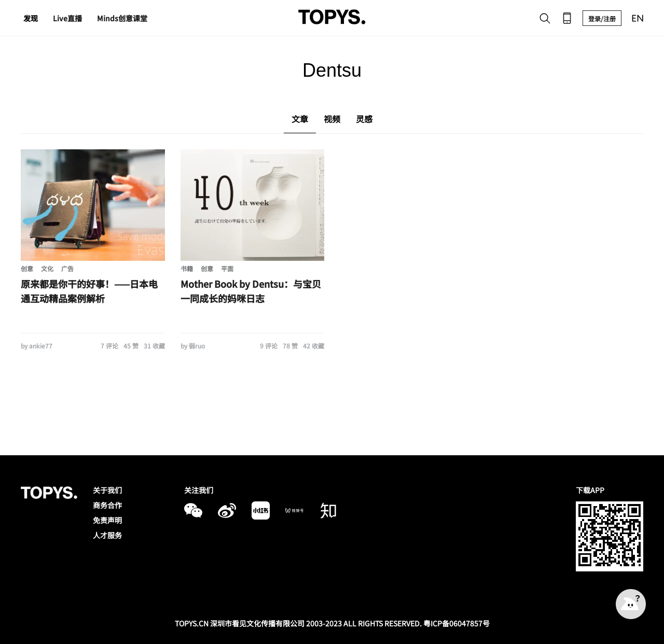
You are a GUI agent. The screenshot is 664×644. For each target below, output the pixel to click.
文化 (47, 268)
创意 (27, 268)
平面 (227, 268)
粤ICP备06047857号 (457, 623)
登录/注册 (602, 18)
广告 (67, 268)
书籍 (187, 268)
